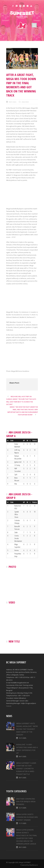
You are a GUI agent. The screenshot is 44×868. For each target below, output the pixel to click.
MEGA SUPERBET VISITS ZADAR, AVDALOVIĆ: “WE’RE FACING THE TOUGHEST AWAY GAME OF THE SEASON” (27, 729)
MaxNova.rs (34, 865)
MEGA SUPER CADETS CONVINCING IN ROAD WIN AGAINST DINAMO (27, 817)
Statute (9, 706)
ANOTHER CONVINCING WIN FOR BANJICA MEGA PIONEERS (26, 802)
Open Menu (34, 25)
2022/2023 (25, 102)
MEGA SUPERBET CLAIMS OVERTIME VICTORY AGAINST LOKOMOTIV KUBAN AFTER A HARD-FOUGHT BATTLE (26, 769)
